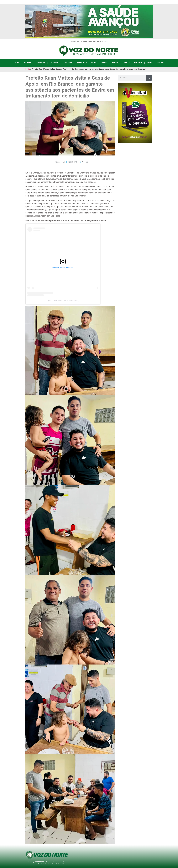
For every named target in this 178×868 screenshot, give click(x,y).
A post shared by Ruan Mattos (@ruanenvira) (63, 301)
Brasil (104, 63)
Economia (41, 63)
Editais (160, 63)
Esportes (68, 63)
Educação (54, 63)
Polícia (126, 63)
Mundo (115, 63)
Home (17, 63)
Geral (94, 63)
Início (28, 69)
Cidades (28, 63)
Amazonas (82, 63)
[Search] (149, 78)
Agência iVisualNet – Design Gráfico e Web (52, 864)
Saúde (150, 63)
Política (138, 63)
